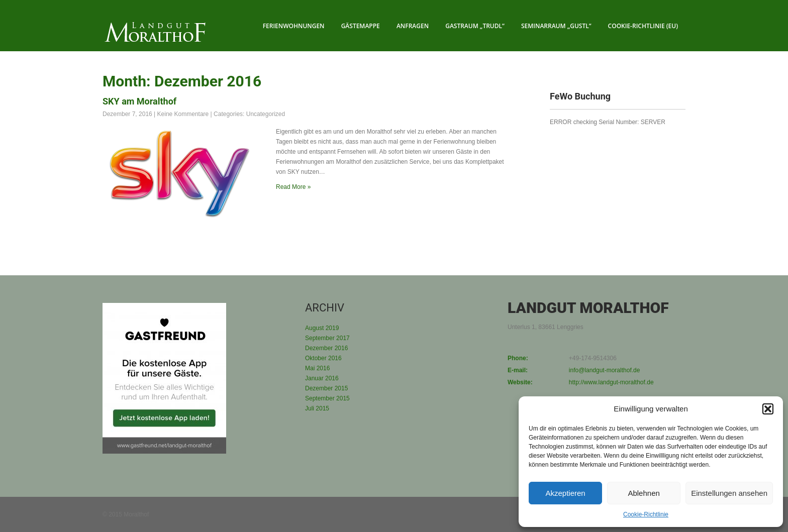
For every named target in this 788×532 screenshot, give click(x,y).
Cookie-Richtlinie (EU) (643, 26)
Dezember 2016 (326, 348)
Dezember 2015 (326, 388)
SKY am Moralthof (139, 101)
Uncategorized (266, 114)
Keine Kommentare (183, 114)
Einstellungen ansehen (729, 493)
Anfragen (413, 26)
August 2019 (322, 328)
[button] (768, 409)
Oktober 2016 (323, 358)
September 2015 (327, 398)
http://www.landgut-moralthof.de (611, 382)
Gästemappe (361, 26)
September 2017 (327, 338)
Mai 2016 (317, 368)
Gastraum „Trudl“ (475, 26)
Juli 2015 (317, 408)
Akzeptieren (565, 493)
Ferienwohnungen (294, 26)
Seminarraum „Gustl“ (556, 26)
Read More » (293, 187)
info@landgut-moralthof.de (605, 370)
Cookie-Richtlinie (646, 514)
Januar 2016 (322, 378)
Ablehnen (644, 493)
